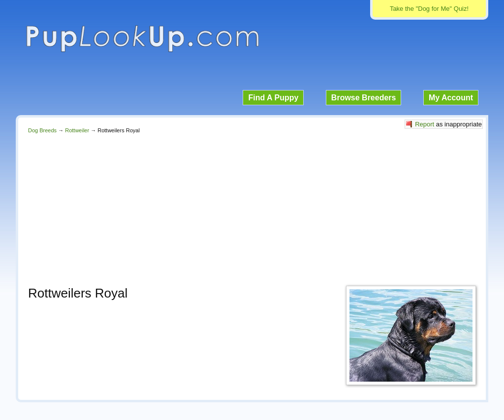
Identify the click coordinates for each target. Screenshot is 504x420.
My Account (451, 98)
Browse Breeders (364, 98)
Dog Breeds (42, 130)
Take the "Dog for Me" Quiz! (429, 9)
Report (425, 124)
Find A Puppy (273, 98)
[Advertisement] (252, 207)
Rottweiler (77, 130)
